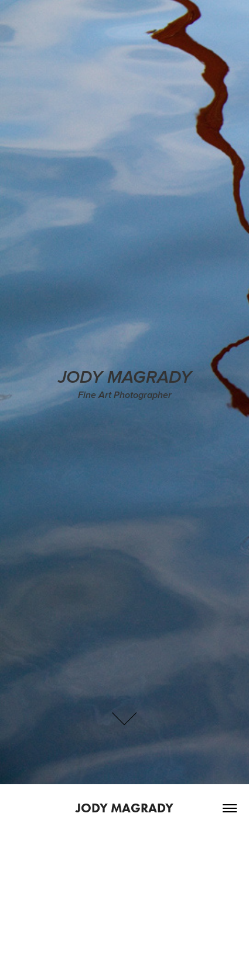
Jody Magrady (125, 808)
